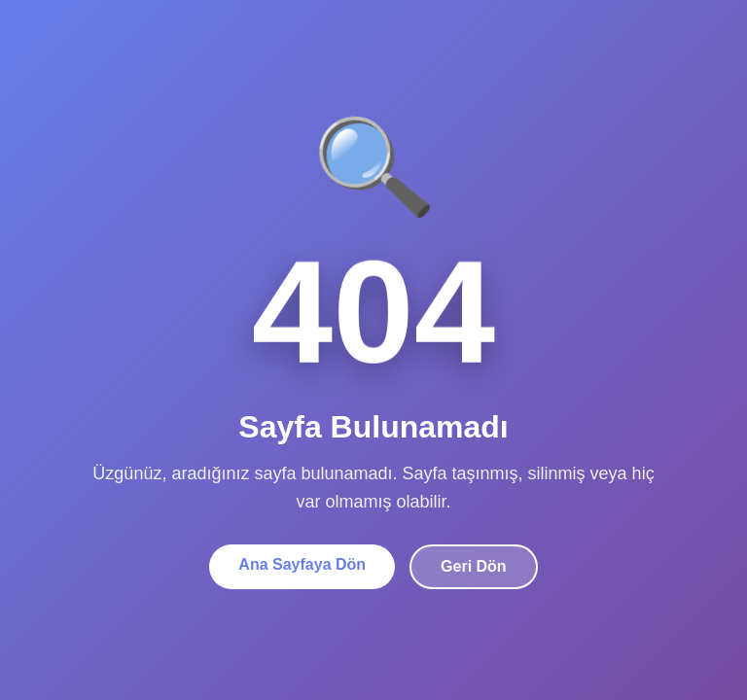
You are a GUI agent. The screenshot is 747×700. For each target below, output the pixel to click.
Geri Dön (474, 566)
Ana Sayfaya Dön (302, 564)
